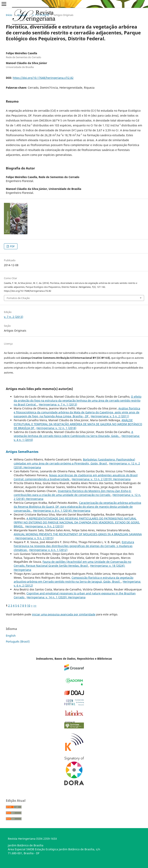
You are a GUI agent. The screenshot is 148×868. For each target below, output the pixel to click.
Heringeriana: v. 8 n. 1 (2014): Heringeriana (62, 511)
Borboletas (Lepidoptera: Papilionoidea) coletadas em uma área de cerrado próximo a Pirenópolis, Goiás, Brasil (74, 461)
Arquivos (22, 15)
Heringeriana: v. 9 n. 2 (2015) (44, 526)
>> (35, 605)
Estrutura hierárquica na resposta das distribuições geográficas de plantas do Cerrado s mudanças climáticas (74, 546)
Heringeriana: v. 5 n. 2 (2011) (110, 416)
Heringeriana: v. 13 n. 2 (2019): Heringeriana (101, 479)
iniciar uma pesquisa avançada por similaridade (64, 614)
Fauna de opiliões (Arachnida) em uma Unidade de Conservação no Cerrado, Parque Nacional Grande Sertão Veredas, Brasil (72, 564)
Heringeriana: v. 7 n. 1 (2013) (58, 404)
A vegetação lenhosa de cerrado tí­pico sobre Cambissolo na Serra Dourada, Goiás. (73, 434)
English (11, 636)
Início (9, 15)
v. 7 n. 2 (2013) (41, 15)
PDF (12, 246)
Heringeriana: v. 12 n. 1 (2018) (56, 428)
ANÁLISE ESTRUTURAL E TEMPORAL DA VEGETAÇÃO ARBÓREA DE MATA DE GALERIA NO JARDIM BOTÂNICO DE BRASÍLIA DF (78, 424)
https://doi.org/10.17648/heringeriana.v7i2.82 (43, 78)
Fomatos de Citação (18, 298)
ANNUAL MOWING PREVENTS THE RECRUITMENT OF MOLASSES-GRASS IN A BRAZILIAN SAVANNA (78, 534)
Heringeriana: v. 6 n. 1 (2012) (48, 550)
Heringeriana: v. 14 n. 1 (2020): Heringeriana (56, 597)
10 (29, 605)
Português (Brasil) (18, 641)
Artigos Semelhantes (22, 452)
